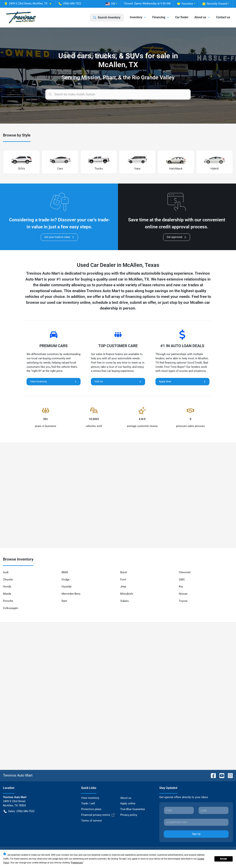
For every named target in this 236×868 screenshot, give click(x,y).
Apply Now (182, 382)
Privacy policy (129, 815)
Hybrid (214, 162)
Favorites (185, 4)
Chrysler (8, 580)
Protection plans (91, 809)
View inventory (90, 798)
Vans (137, 162)
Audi (6, 572)
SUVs (22, 162)
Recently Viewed (215, 4)
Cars (60, 162)
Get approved (177, 237)
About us (126, 798)
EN (110, 4)
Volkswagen (11, 608)
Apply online (128, 803)
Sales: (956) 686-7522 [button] (19, 811)
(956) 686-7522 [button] (70, 4)
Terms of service (91, 821)
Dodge (66, 580)
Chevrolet (185, 572)
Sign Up (196, 834)
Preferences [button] (77, 863)
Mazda (7, 594)
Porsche (8, 601)
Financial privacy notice (98, 815)
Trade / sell (88, 803)
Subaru (124, 601)
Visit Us (118, 382)
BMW (65, 572)
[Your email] (196, 822)
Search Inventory (107, 18)
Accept (223, 859)
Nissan (183, 594)
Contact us (223, 17)
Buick (124, 572)
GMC (182, 580)
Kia (181, 587)
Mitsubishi (127, 594)
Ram (64, 601)
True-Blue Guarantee (133, 809)
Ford (123, 580)
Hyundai (67, 587)
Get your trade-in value (59, 237)
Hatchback (176, 162)
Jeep (123, 587)
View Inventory (54, 382)
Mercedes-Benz (71, 594)
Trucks (99, 162)
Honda (7, 587)
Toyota (183, 601)
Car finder (182, 17)
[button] (29, 4)
